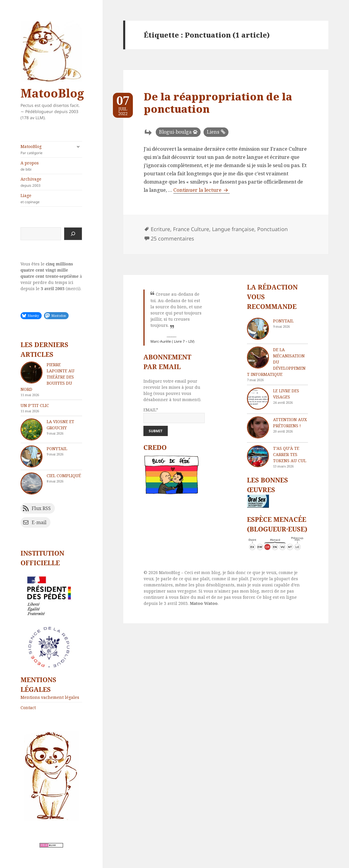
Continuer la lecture (201, 190)
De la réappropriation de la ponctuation (218, 103)
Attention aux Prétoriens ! (290, 423)
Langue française (233, 229)
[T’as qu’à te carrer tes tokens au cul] (258, 456)
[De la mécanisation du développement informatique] (258, 358)
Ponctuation (272, 229)
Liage (51, 199)
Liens (213, 132)
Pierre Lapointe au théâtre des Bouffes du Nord (48, 377)
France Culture (191, 229)
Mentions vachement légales (50, 697)
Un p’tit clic (35, 405)
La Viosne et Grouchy (60, 425)
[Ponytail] (258, 329)
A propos (51, 166)
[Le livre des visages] (258, 399)
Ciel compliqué (64, 476)
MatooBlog (52, 93)
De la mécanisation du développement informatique (276, 362)
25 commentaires (172, 238)
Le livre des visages (286, 394)
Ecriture (160, 229)
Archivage (51, 182)
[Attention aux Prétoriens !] (258, 427)
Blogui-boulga (175, 132)
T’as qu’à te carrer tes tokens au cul (290, 454)
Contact (28, 708)
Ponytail (57, 449)
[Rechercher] (73, 234)
